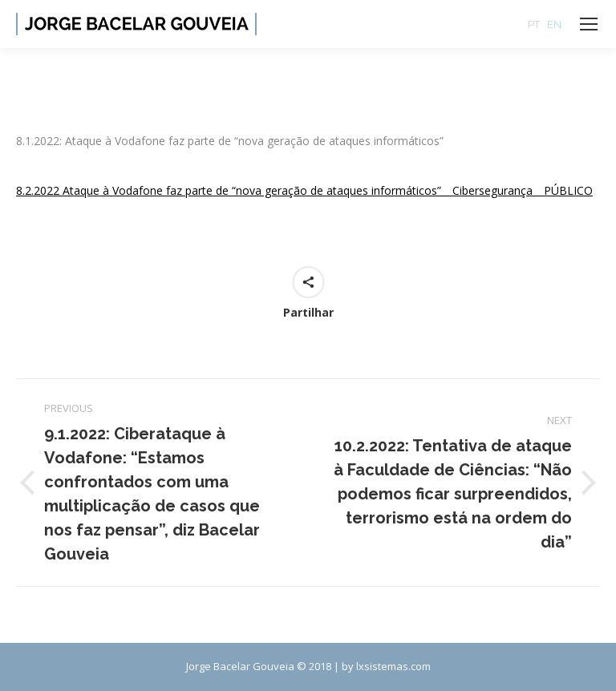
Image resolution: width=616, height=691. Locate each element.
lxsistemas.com (393, 666)
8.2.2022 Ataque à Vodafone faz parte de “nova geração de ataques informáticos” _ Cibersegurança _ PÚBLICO (304, 190)
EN (554, 24)
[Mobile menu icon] (589, 24)
